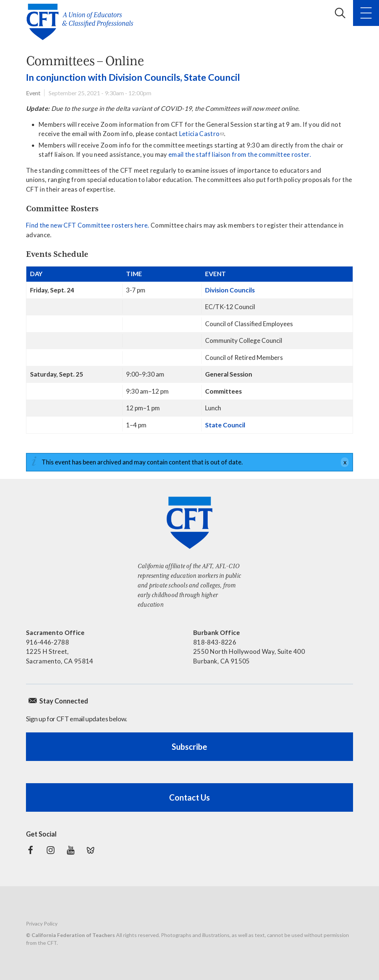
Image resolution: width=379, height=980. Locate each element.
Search (340, 13)
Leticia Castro (200, 134)
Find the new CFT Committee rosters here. (88, 225)
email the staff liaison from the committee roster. (240, 154)
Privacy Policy (42, 923)
